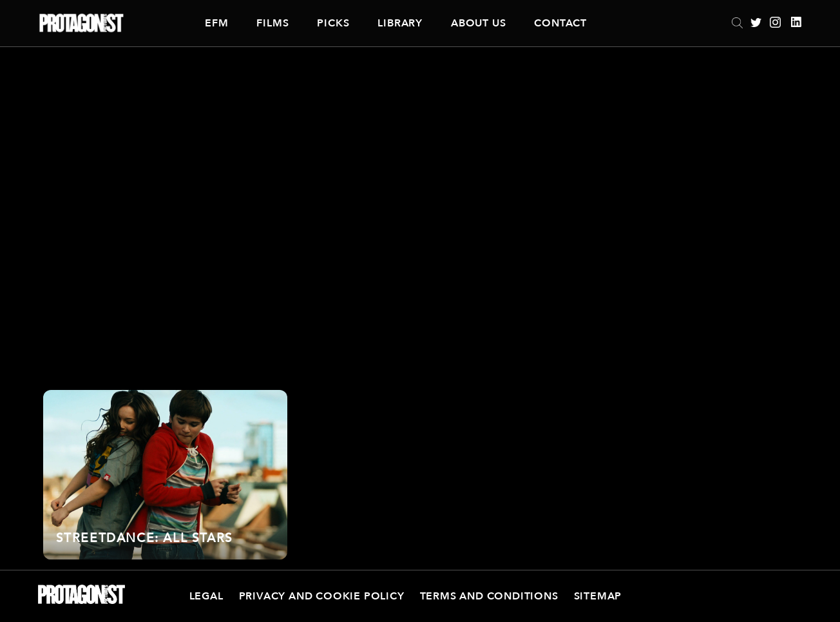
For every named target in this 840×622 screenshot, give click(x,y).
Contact (560, 23)
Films (272, 23)
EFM (216, 23)
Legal (206, 596)
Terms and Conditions (489, 596)
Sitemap (598, 596)
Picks (333, 23)
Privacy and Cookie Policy (322, 596)
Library (400, 23)
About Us (478, 23)
